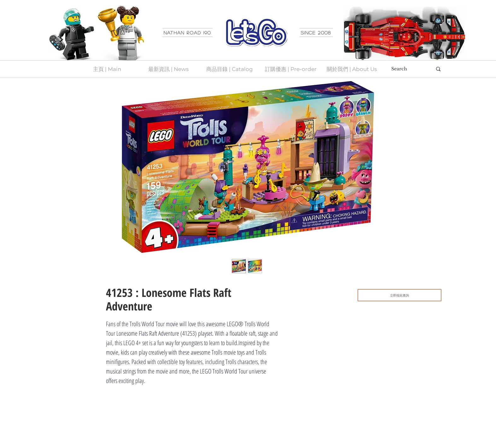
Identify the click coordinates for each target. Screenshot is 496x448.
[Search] (407, 69)
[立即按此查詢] (400, 295)
